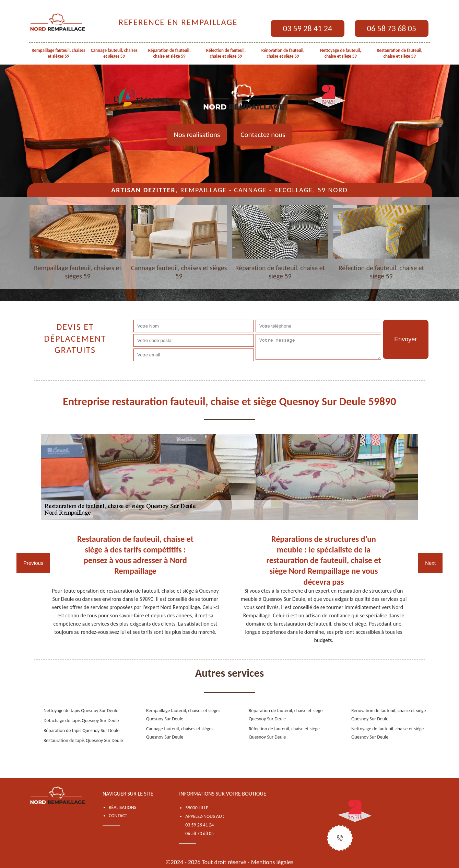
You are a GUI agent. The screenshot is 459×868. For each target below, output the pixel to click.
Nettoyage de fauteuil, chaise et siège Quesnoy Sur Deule (388, 733)
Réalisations (122, 807)
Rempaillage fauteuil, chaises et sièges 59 (58, 53)
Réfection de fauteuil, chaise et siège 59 (226, 53)
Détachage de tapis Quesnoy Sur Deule (81, 721)
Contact (118, 816)
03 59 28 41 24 (308, 28)
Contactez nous (263, 135)
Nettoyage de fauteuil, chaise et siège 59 (341, 53)
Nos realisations (197, 135)
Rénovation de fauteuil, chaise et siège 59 (283, 53)
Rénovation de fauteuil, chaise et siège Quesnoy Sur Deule (389, 715)
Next (430, 563)
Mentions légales (272, 862)
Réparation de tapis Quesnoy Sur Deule (82, 730)
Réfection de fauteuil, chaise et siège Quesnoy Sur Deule (284, 733)
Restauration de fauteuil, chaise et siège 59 (399, 53)
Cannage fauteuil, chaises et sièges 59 (114, 53)
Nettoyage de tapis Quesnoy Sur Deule (81, 711)
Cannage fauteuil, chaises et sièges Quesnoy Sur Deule (180, 733)
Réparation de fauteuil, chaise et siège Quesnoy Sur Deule (286, 715)
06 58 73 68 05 (392, 28)
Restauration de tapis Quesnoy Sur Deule (83, 740)
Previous (33, 563)
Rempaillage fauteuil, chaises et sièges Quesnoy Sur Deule (183, 715)
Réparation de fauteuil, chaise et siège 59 (169, 53)
